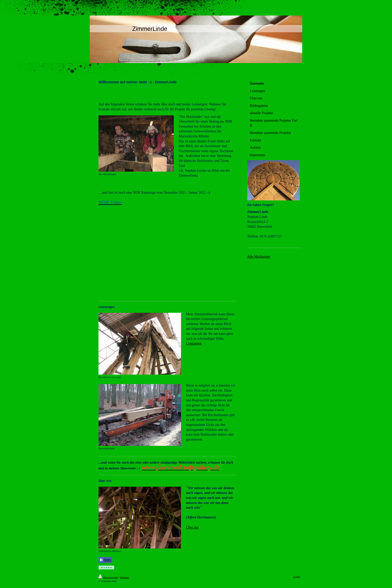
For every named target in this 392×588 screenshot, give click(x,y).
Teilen (105, 560)
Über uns (192, 527)
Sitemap (124, 577)
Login (296, 576)
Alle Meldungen (259, 257)
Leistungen (194, 343)
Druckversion (108, 577)
